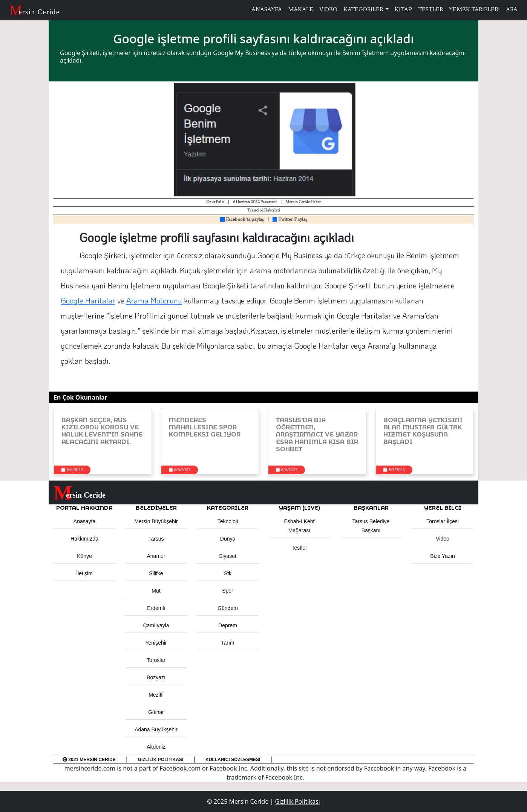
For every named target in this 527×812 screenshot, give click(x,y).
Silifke (156, 573)
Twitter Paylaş (290, 220)
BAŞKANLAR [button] (371, 508)
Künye (84, 556)
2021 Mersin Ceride (89, 760)
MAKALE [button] (301, 10)
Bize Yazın (443, 556)
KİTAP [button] (403, 10)
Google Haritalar (88, 300)
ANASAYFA (267, 10)
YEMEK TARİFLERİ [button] (474, 10)
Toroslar (156, 660)
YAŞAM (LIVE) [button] (300, 508)
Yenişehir (156, 643)
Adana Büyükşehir (156, 729)
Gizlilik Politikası (161, 760)
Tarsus (156, 539)
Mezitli (156, 695)
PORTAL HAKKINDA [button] (84, 508)
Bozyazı (156, 677)
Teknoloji (228, 521)
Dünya (228, 539)
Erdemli (156, 608)
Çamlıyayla (156, 625)
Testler (299, 548)
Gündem (228, 608)
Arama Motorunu (154, 300)
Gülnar (156, 712)
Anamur (156, 556)
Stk (228, 573)
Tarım (228, 643)
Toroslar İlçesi (443, 521)
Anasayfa (84, 521)
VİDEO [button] (328, 10)
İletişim (84, 573)
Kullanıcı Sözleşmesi (233, 760)
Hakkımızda (84, 539)
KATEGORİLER (364, 10)
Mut (156, 591)
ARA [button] (512, 10)
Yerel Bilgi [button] (443, 508)
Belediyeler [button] (156, 508)
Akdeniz (156, 747)
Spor (228, 591)
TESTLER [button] (430, 10)
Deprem (228, 625)
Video (443, 539)
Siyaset (228, 556)
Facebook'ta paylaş (242, 220)
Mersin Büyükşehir (156, 521)
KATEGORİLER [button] (228, 508)
